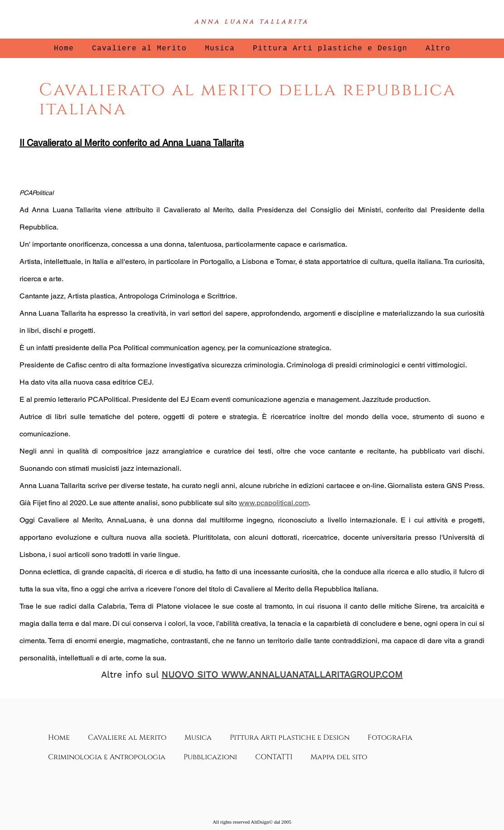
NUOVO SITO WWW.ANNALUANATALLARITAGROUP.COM (282, 674)
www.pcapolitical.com (274, 503)
